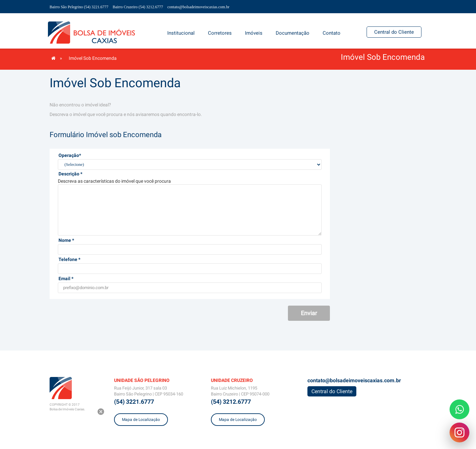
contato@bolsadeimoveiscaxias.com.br (198, 7)
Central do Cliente (394, 32)
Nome (66, 240)
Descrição (70, 174)
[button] (254, 33)
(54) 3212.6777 (231, 402)
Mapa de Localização (141, 420)
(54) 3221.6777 (134, 402)
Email (66, 279)
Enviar (309, 313)
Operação (70, 155)
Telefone (69, 259)
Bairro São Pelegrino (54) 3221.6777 (79, 7)
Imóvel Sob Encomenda (93, 58)
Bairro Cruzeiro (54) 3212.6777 (138, 7)
